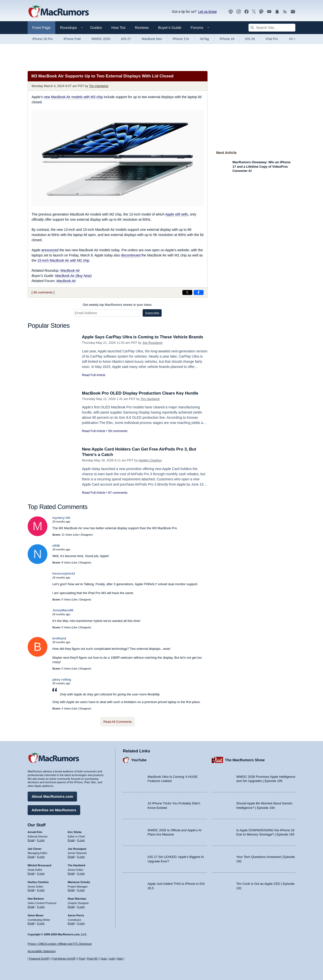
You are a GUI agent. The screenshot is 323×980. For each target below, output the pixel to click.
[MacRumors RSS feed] (285, 12)
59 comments (118, 431)
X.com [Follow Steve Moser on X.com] (41, 923)
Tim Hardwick (99, 86)
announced (50, 250)
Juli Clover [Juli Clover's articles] (35, 849)
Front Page (41, 27)
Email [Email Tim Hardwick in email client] (71, 873)
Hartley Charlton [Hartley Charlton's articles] (38, 882)
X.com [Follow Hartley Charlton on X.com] (41, 890)
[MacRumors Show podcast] (231, 12)
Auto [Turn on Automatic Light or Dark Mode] (104, 959)
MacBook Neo (152, 39)
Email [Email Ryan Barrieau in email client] (71, 907)
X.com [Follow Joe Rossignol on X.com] (81, 857)
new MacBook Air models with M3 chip (73, 97)
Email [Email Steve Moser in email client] (31, 923)
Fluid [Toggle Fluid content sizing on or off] (82, 959)
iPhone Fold (72, 39)
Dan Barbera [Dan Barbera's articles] (36, 899)
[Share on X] (187, 292)
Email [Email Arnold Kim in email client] (31, 840)
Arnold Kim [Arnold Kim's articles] (35, 832)
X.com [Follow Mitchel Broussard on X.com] (41, 873)
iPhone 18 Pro (42, 39)
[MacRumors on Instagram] (239, 12)
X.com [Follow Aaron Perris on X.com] (81, 923)
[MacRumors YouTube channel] (269, 12)
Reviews (142, 27)
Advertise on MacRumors (54, 810)
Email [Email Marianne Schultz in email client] (71, 890)
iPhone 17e (181, 39)
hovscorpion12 (64, 573)
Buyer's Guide (170, 27)
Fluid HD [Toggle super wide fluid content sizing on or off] (92, 959)
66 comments (43, 292)
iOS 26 (250, 39)
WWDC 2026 (101, 39)
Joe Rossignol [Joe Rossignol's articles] (77, 849)
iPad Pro (272, 39)
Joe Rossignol (152, 343)
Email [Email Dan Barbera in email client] (31, 907)
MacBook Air (70, 271)
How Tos (118, 27)
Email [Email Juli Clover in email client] (31, 857)
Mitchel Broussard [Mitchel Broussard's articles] (39, 865)
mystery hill (61, 518)
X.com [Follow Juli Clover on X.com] (41, 857)
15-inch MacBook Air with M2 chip (63, 260)
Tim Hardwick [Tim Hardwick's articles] (77, 865)
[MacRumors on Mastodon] (261, 12)
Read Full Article (94, 375)
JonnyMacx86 (63, 610)
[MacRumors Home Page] (58, 12)
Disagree (86, 535)
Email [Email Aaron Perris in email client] (71, 923)
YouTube (139, 760)
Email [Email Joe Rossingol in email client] (71, 857)
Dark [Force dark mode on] (120, 959)
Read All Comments (118, 722)
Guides (96, 27)
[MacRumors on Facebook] (247, 12)
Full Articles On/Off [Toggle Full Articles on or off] (64, 959)
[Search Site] (272, 28)
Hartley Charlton (150, 460)
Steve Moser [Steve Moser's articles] (36, 915)
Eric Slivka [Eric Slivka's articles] (75, 832)
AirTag (204, 39)
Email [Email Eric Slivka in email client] (71, 840)
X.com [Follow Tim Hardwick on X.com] (81, 873)
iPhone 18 (227, 39)
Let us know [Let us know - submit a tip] (207, 12)
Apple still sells (177, 214)
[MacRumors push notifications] (277, 12)
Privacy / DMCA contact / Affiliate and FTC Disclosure (60, 944)
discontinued (131, 255)
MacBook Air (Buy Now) (73, 276)
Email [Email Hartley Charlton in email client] (31, 890)
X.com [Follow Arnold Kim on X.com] (41, 840)
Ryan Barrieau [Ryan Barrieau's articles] (77, 899)
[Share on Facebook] (199, 292)
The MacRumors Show (245, 760)
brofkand (59, 638)
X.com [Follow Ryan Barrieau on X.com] (81, 907)
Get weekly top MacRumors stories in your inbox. (118, 305)
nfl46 (56, 546)
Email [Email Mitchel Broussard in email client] (31, 873)
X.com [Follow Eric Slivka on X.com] (81, 840)
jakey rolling (62, 680)
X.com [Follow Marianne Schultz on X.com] (81, 890)
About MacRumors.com (52, 796)
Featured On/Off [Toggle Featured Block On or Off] (39, 959)
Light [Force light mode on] (112, 959)
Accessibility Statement (42, 951)
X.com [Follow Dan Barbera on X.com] (41, 907)
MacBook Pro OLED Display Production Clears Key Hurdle (140, 393)
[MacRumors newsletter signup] (293, 12)
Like (76, 535)
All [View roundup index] (292, 39)
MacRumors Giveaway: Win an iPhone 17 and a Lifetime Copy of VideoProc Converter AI (261, 166)
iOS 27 (126, 39)
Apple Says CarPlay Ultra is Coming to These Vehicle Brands (142, 337)
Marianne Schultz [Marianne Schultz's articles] (79, 882)
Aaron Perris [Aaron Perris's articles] (76, 915)
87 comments (118, 493)
